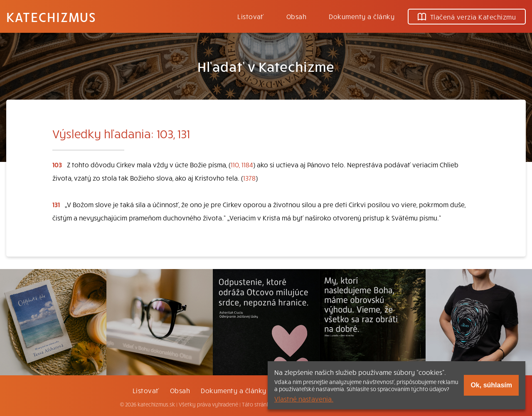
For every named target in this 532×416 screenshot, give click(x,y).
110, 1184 (242, 164)
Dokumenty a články (362, 16)
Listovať (251, 16)
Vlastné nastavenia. (304, 399)
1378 (249, 178)
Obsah (296, 16)
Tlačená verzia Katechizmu (467, 17)
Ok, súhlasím (491, 385)
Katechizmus (51, 17)
